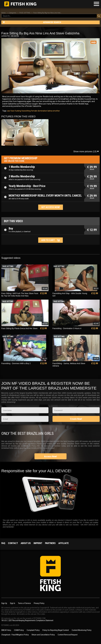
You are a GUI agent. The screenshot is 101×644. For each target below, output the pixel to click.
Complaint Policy (33, 630)
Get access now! (51, 207)
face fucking (16, 111)
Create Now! (76, 419)
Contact (13, 543)
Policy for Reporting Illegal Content (56, 630)
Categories (12, 13)
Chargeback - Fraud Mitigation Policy (15, 635)
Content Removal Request (68, 635)
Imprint (38, 543)
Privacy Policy (39, 603)
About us (26, 543)
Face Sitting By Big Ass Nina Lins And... (47, 13)
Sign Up (4, 603)
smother (56, 111)
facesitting (26, 111)
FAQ (3, 543)
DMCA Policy (6, 630)
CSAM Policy (19, 630)
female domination (39, 111)
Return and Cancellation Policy (43, 635)
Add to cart (48, 240)
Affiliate (64, 543)
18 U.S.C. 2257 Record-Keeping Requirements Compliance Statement (27, 620)
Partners (50, 543)
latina (50, 111)
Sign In (13, 603)
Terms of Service (24, 603)
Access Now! (50, 456)
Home (3, 13)
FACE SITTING (25, 13)
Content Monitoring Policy (82, 630)
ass (9, 111)
